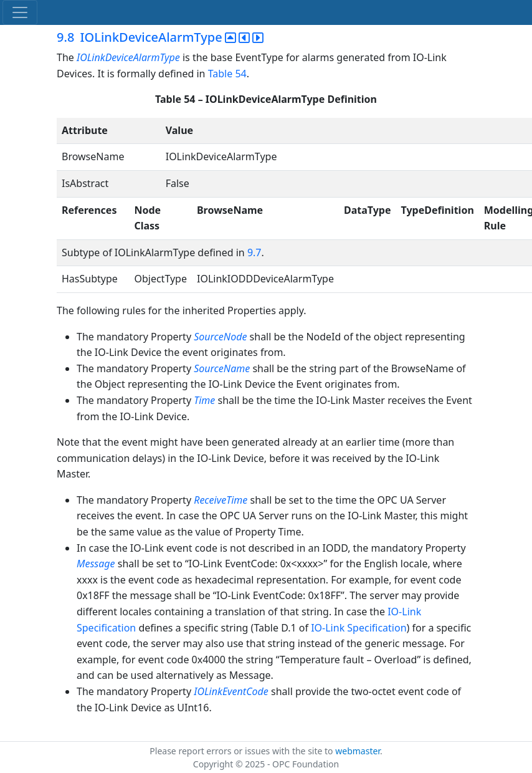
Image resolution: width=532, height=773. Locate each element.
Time (204, 400)
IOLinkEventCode (231, 691)
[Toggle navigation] (20, 12)
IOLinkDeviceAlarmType (130, 57)
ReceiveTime (221, 500)
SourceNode (220, 337)
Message (96, 564)
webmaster (358, 751)
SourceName (222, 368)
